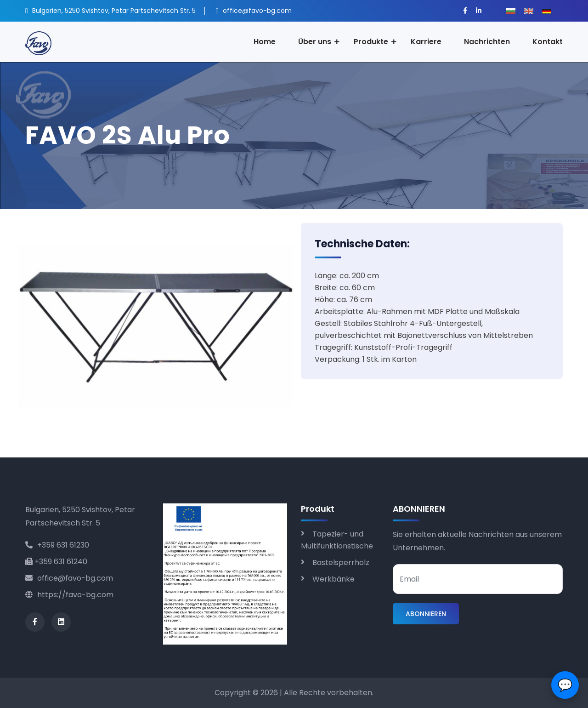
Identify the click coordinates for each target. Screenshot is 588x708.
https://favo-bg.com (69, 595)
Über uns (315, 42)
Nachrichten (487, 42)
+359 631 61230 (57, 545)
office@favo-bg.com (69, 578)
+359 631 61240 (56, 562)
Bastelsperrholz (341, 562)
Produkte (371, 42)
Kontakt (548, 42)
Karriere (426, 42)
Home (265, 42)
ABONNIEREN (426, 614)
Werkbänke (334, 579)
